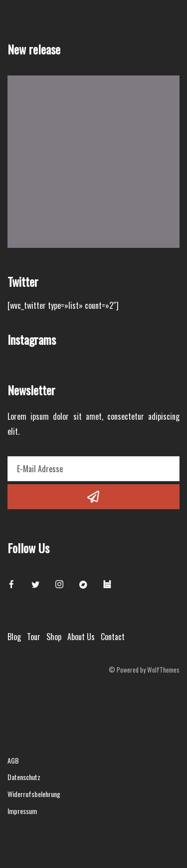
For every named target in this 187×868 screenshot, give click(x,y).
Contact (113, 637)
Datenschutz (24, 777)
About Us (81, 637)
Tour (34, 637)
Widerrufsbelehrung (34, 794)
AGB (13, 760)
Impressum (22, 811)
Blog (14, 637)
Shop (54, 637)
